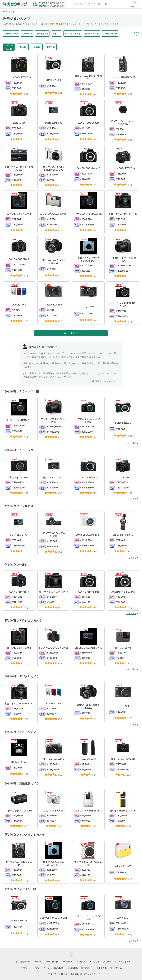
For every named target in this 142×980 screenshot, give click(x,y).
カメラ (47, 968)
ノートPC (39, 962)
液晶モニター (59, 968)
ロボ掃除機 (102, 968)
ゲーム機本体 (52, 962)
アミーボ (107, 962)
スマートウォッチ (122, 962)
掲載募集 (75, 974)
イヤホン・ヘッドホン (30, 968)
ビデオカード (87, 968)
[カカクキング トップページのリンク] (4, 12)
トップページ (50, 974)
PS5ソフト (95, 962)
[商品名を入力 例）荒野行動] (106, 4)
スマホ (14, 962)
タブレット (26, 962)
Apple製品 (73, 968)
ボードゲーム (116, 968)
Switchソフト (68, 962)
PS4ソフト (82, 962)
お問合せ (63, 974)
